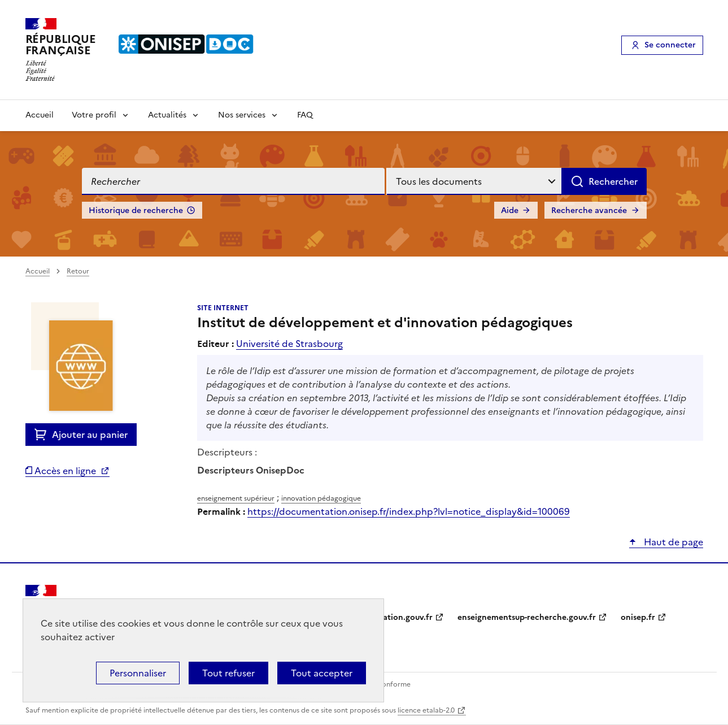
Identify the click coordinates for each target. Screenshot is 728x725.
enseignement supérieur (236, 498)
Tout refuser (228, 673)
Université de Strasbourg (289, 344)
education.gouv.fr (398, 617)
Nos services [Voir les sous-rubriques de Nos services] (242, 115)
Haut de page (672, 542)
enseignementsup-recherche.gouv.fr (527, 617)
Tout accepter (322, 673)
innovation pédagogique (321, 498)
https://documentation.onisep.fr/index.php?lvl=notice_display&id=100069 (409, 511)
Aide (510, 210)
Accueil (40, 115)
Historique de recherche (136, 210)
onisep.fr (638, 617)
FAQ (305, 115)
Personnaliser (138, 673)
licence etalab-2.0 (426, 710)
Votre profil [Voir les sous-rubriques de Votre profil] (94, 115)
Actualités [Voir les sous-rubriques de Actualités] (167, 115)
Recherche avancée (589, 210)
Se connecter (670, 45)
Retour (78, 271)
